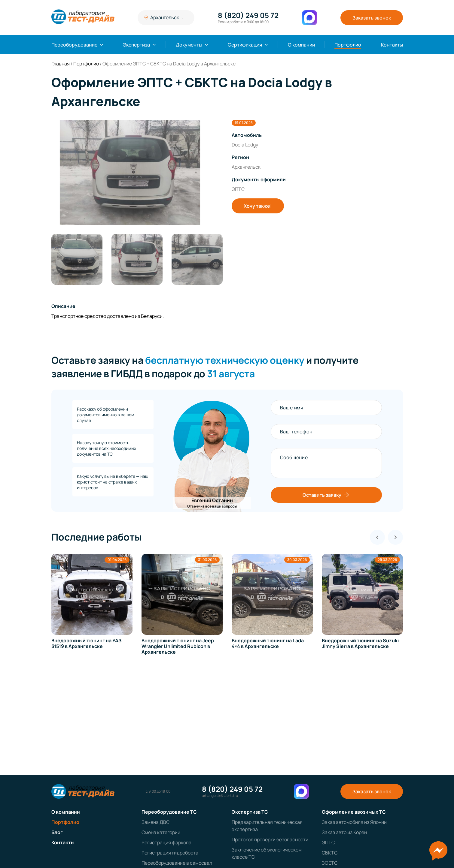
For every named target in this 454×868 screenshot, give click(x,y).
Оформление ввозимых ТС (354, 812)
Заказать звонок (372, 18)
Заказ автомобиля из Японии (354, 822)
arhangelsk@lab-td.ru (220, 796)
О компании (301, 45)
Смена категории (161, 832)
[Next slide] (395, 537)
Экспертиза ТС (250, 812)
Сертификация (245, 45)
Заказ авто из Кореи (344, 832)
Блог (57, 832)
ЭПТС (328, 842)
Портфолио (348, 45)
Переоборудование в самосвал (177, 863)
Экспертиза (136, 45)
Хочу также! (258, 206)
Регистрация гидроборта (170, 853)
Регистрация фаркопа (166, 842)
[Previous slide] (377, 537)
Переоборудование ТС (169, 812)
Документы (189, 45)
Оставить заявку (326, 495)
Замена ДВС (155, 822)
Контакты (392, 45)
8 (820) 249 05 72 (248, 15)
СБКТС (330, 853)
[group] (137, 172)
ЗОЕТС (330, 863)
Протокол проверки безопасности (270, 839)
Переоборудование (74, 45)
